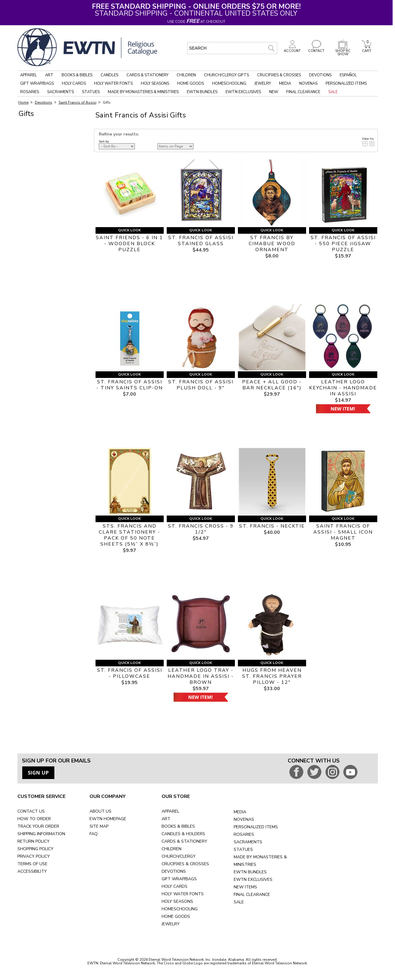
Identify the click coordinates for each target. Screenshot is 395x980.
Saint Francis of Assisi (77, 102)
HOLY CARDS (175, 886)
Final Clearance (303, 92)
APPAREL (170, 811)
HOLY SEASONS (177, 901)
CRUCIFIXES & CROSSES (185, 864)
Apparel (29, 75)
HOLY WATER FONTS (183, 894)
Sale (333, 92)
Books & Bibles (77, 75)
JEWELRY (171, 924)
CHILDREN (172, 849)
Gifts (106, 103)
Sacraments (61, 92)
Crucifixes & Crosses (279, 75)
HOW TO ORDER (34, 819)
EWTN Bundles (202, 92)
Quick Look (129, 230)
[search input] (232, 48)
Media (285, 84)
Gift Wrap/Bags (37, 84)
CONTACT (316, 49)
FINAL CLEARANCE (252, 895)
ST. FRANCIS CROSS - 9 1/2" (201, 529)
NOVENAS (244, 819)
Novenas (308, 84)
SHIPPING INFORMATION (41, 834)
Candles (109, 75)
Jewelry (263, 84)
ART (166, 819)
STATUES (243, 849)
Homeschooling (229, 84)
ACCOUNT (292, 49)
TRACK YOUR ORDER (38, 826)
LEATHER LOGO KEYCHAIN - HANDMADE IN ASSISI (343, 388)
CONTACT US (31, 811)
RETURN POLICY (33, 841)
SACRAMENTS (248, 842)
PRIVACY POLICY (34, 856)
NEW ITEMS (245, 887)
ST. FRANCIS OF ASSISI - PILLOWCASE (130, 673)
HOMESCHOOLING (180, 909)
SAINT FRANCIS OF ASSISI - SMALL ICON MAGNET (343, 532)
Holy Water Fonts (113, 84)
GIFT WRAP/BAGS (179, 879)
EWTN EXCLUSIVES (253, 880)
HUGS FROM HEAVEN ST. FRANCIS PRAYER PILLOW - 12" (272, 676)
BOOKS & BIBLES (178, 826)
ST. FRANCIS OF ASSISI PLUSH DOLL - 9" (201, 385)
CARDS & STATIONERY (184, 841)
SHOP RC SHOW (343, 51)
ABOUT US (100, 811)
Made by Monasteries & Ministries (143, 92)
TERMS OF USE (32, 864)
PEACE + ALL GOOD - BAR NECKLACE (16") (272, 385)
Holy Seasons (155, 84)
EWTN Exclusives (243, 92)
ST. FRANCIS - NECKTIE (272, 526)
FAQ (94, 834)
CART (366, 49)
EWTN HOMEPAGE (108, 819)
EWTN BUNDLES (250, 872)
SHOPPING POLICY (35, 849)
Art (49, 75)
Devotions (320, 75)
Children (186, 75)
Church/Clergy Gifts (226, 75)
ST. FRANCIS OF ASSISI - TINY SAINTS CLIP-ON (130, 385)
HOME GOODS (176, 916)
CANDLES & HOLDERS (183, 834)
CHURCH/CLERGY (179, 856)
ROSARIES (244, 834)
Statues (91, 92)
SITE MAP (99, 826)
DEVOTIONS (174, 871)
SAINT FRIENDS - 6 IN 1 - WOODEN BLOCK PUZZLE (129, 244)
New (274, 92)
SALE (239, 902)
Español (348, 75)
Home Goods (191, 84)
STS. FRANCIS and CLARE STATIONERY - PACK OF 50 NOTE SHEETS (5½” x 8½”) (129, 535)
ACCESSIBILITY (32, 871)
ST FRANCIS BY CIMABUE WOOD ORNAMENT (272, 244)
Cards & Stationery (147, 75)
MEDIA (240, 812)
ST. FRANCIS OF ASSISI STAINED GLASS (201, 241)
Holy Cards (74, 84)
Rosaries (30, 92)
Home (23, 102)
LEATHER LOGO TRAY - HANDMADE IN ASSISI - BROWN (201, 676)
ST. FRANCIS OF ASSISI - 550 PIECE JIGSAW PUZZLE (343, 244)
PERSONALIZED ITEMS (256, 827)
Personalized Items (346, 84)
